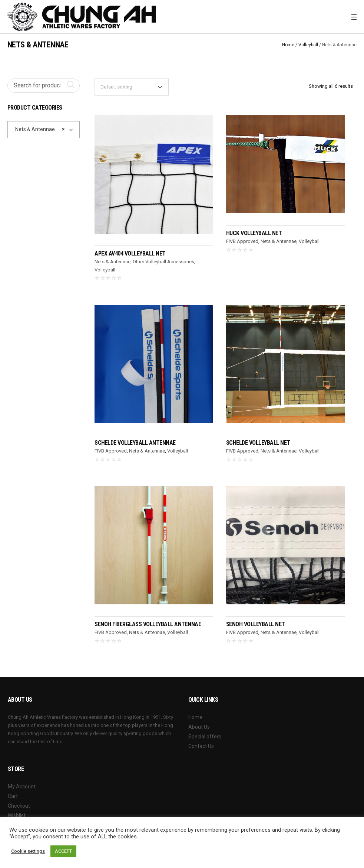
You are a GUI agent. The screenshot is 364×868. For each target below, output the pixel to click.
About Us (199, 727)
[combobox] (44, 130)
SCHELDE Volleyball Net (258, 443)
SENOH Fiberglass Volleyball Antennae (148, 624)
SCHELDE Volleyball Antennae (135, 443)
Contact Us (201, 746)
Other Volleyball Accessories (163, 262)
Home (288, 45)
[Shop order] (132, 87)
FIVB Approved (242, 241)
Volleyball (308, 45)
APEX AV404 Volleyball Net (130, 253)
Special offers (205, 737)
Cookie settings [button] (28, 851)
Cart (13, 796)
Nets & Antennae (112, 262)
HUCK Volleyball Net (254, 233)
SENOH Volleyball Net (256, 624)
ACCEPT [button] (63, 851)
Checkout (19, 806)
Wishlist (17, 815)
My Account (22, 787)
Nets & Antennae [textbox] (38, 129)
